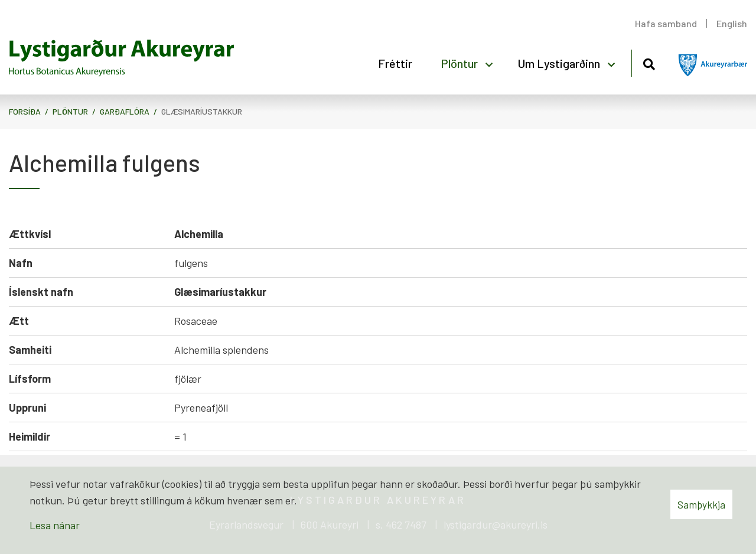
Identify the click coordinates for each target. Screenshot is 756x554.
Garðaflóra (125, 111)
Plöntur (70, 111)
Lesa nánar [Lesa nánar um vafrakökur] (55, 525)
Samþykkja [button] (701, 504)
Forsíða (25, 111)
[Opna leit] (649, 62)
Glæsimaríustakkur (202, 111)
